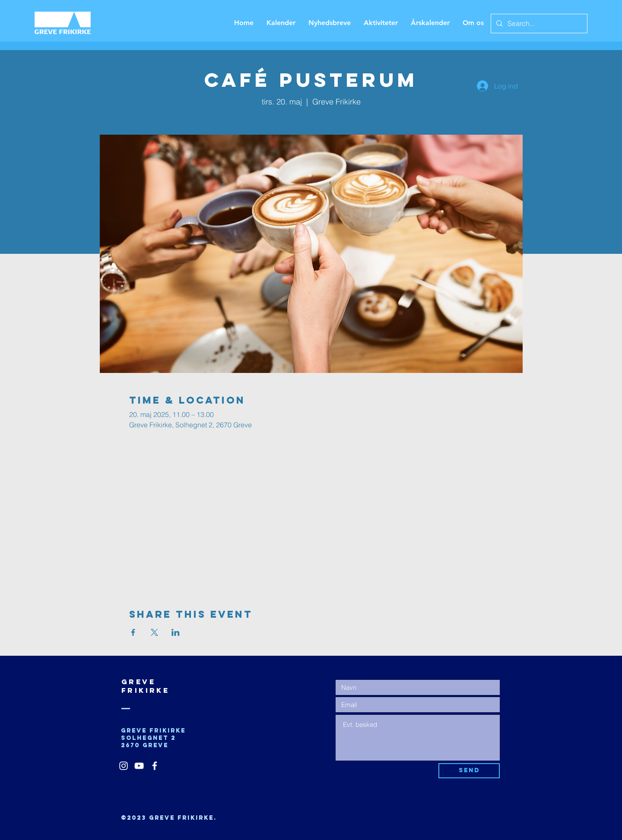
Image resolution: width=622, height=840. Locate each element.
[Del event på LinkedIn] (176, 632)
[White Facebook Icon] (155, 766)
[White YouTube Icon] (139, 766)
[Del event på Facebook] (133, 632)
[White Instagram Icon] (124, 766)
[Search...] (538, 24)
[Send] (469, 771)
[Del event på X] (154, 632)
